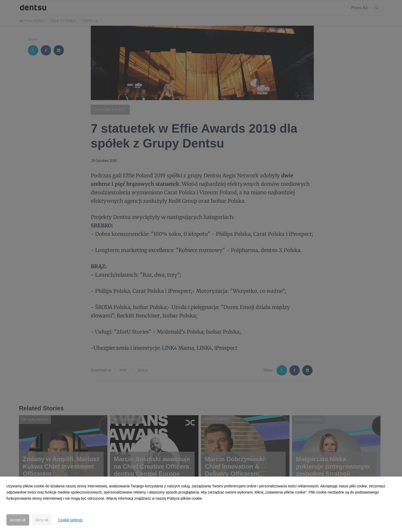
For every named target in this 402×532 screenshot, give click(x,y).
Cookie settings (70, 520)
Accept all (18, 520)
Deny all (42, 520)
